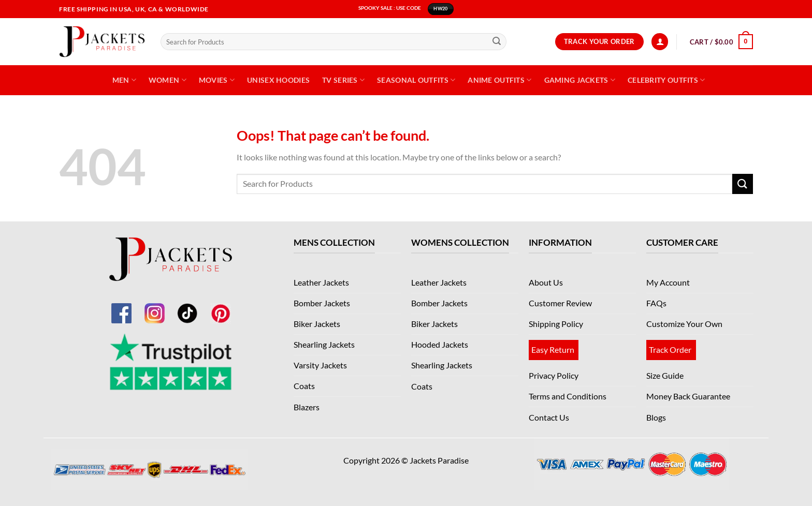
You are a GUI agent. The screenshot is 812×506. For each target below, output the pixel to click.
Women (168, 80)
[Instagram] (154, 307)
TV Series (343, 80)
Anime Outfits (499, 80)
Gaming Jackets (580, 80)
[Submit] (497, 42)
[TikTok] (187, 307)
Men (124, 80)
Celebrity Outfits (666, 80)
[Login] (660, 42)
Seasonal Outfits (416, 80)
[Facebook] (121, 307)
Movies (217, 80)
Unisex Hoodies (278, 80)
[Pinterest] (221, 307)
